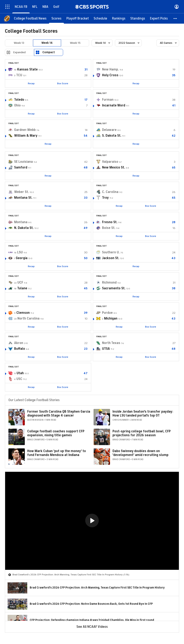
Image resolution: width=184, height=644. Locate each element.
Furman (108, 100)
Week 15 (75, 43)
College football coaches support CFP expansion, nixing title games (56, 433)
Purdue (107, 313)
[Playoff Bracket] (78, 18)
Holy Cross (110, 75)
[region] (92, 521)
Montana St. (23, 198)
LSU (20, 252)
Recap (31, 83)
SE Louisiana (23, 162)
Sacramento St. (114, 288)
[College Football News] (30, 18)
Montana (21, 222)
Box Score (63, 83)
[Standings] (138, 18)
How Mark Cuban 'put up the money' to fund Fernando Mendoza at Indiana (57, 453)
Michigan (111, 319)
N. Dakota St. (24, 228)
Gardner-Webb (25, 130)
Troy (105, 198)
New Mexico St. (114, 167)
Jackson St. (111, 258)
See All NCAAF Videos (92, 627)
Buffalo (20, 349)
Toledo (19, 100)
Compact (49, 52)
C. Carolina (110, 192)
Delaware (109, 130)
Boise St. (109, 228)
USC (19, 379)
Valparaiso (110, 162)
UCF (20, 283)
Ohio (17, 105)
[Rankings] (119, 18)
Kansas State (27, 69)
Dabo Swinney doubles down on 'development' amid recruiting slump (140, 453)
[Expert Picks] (159, 18)
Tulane (22, 288)
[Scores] (56, 18)
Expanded (19, 52)
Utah (20, 373)
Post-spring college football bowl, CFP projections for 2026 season (142, 433)
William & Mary (26, 136)
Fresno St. (110, 222)
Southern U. (111, 252)
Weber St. (22, 192)
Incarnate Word (114, 105)
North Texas (111, 343)
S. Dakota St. (112, 136)
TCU (19, 75)
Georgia (22, 258)
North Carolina (28, 319)
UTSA (106, 349)
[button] (175, 18)
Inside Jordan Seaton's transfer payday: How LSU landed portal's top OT (143, 414)
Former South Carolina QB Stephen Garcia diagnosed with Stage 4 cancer (59, 414)
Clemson (23, 313)
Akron (19, 343)
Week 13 (19, 43)
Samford (21, 167)
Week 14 (47, 43)
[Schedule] (100, 18)
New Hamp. (110, 69)
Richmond (109, 283)
